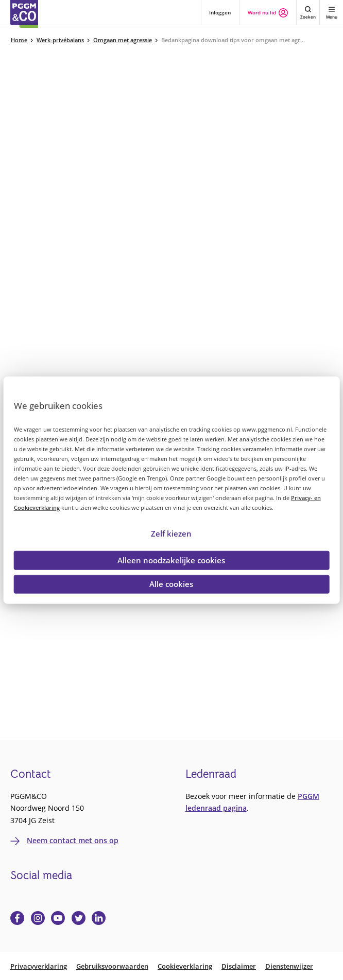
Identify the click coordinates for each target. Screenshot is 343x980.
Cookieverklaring (185, 966)
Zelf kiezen (171, 533)
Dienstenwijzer (289, 966)
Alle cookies (171, 584)
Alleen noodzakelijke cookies (171, 560)
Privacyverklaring (39, 966)
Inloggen (220, 12)
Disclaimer (239, 966)
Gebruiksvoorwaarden (112, 966)
